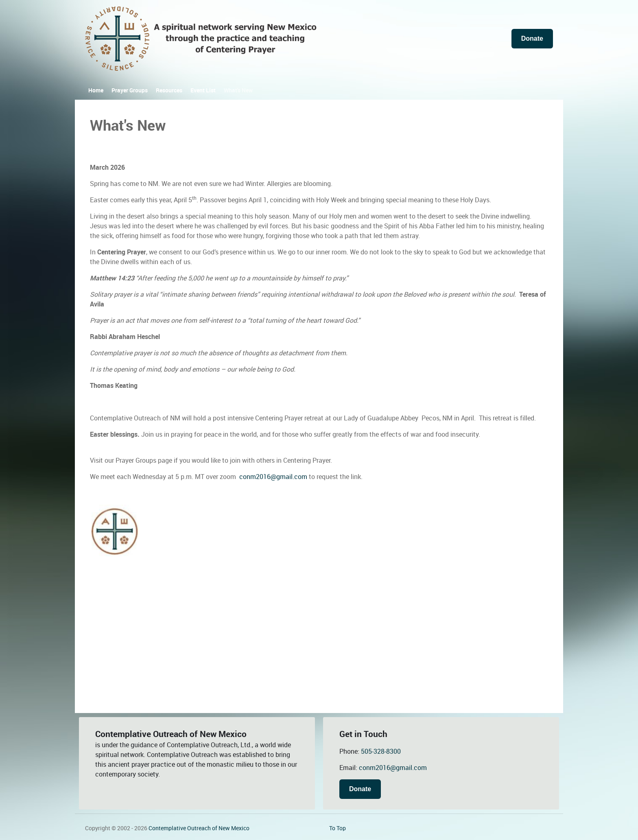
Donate (532, 38)
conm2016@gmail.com (273, 477)
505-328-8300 (381, 751)
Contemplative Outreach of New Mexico (199, 828)
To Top (338, 828)
